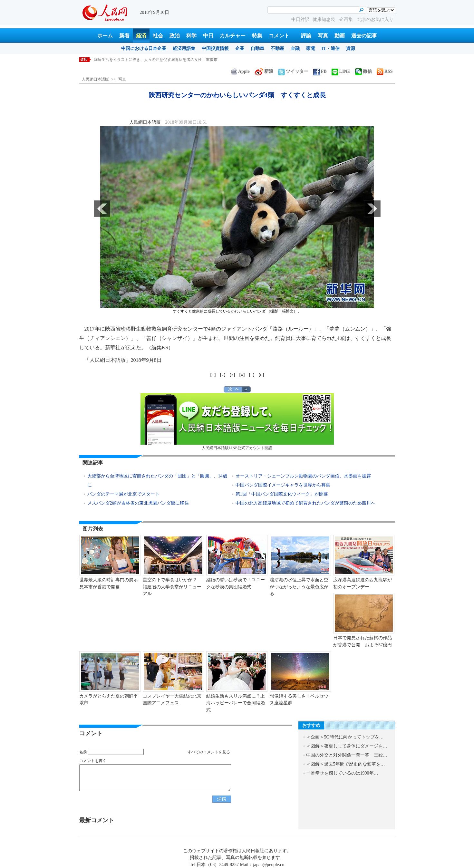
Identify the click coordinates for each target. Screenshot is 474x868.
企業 (240, 48)
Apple (240, 71)
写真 (323, 36)
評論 (306, 36)
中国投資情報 (215, 48)
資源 (351, 48)
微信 (363, 71)
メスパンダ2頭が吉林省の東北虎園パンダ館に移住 (138, 503)
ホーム (105, 36)
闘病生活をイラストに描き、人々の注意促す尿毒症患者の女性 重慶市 (156, 60)
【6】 (261, 375)
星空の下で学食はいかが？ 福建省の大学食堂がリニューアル (172, 587)
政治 (175, 36)
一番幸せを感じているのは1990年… (342, 773)
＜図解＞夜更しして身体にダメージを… (347, 746)
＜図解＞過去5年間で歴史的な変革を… (346, 764)
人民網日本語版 (95, 79)
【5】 (252, 375)
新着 (124, 36)
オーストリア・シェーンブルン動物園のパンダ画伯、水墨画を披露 (305, 476)
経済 (141, 36)
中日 (208, 36)
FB (320, 71)
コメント (279, 36)
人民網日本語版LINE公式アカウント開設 (237, 422)
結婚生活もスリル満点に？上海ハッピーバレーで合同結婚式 (236, 703)
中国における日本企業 (144, 48)
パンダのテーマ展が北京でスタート (123, 494)
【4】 (242, 375)
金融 (295, 48)
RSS (385, 71)
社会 (158, 36)
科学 (191, 36)
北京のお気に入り (375, 19)
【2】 (223, 375)
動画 (340, 36)
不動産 (277, 48)
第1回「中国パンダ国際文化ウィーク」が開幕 (282, 494)
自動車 (257, 48)
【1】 (213, 375)
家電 (311, 48)
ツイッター (293, 71)
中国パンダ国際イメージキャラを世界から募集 (283, 485)
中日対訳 (300, 19)
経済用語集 (184, 48)
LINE (341, 71)
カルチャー (233, 36)
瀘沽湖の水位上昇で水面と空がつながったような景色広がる (299, 587)
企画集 (347, 19)
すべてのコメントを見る (209, 752)
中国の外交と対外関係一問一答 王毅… (347, 755)
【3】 (232, 375)
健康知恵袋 (324, 19)
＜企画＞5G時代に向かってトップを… (345, 737)
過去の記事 (364, 36)
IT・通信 (331, 48)
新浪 (264, 71)
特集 (257, 36)
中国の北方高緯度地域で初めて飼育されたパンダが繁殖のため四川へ (305, 503)
